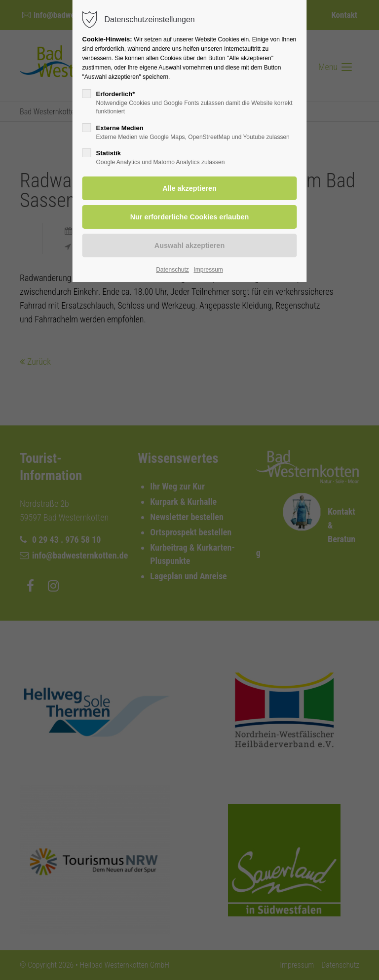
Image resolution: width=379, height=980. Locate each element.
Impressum (208, 270)
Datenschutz (172, 270)
